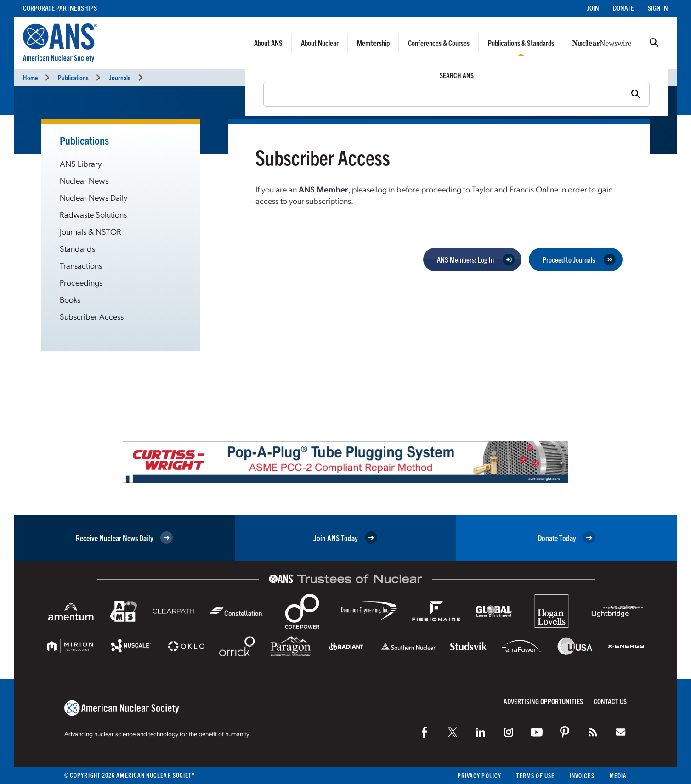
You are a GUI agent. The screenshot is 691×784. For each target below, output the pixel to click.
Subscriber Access (92, 316)
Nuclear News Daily (93, 197)
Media (618, 776)
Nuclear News (84, 180)
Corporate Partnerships (60, 8)
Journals (120, 77)
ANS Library (81, 163)
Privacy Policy (479, 776)
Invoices (582, 776)
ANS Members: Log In (465, 259)
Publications (73, 77)
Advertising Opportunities (543, 701)
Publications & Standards (521, 43)
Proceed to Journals (569, 259)
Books (70, 299)
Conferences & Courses (439, 43)
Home (30, 77)
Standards (77, 248)
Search (654, 43)
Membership (373, 43)
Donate (623, 8)
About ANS (268, 43)
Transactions (81, 265)
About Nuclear (320, 43)
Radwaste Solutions (93, 214)
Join (593, 8)
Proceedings (81, 282)
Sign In (658, 8)
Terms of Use (535, 776)
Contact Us (610, 701)
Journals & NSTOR (91, 231)
